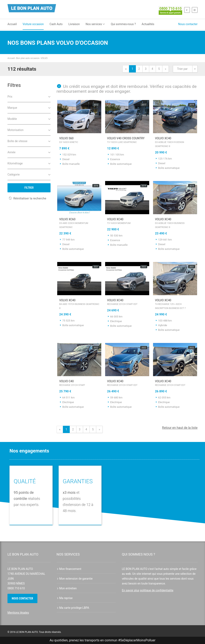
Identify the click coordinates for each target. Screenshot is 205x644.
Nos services (95, 24)
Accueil (12, 24)
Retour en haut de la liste (180, 428)
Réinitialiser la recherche (27, 198)
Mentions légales (18, 613)
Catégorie (29, 174)
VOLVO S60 (79, 141)
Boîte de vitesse (29, 141)
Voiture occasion (33, 24)
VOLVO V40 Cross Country (127, 141)
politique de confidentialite (157, 590)
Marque (29, 107)
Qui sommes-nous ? (123, 24)
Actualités (148, 24)
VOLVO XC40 (175, 143)
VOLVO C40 (79, 383)
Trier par (182, 69)
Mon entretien (67, 588)
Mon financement (69, 569)
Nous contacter (188, 24)
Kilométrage (29, 163)
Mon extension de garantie (75, 579)
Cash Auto (56, 24)
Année (29, 152)
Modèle (29, 119)
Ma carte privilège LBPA (73, 608)
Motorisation (29, 130)
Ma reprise (65, 598)
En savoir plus (131, 590)
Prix (29, 96)
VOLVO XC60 (79, 224)
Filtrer (29, 188)
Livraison (74, 24)
